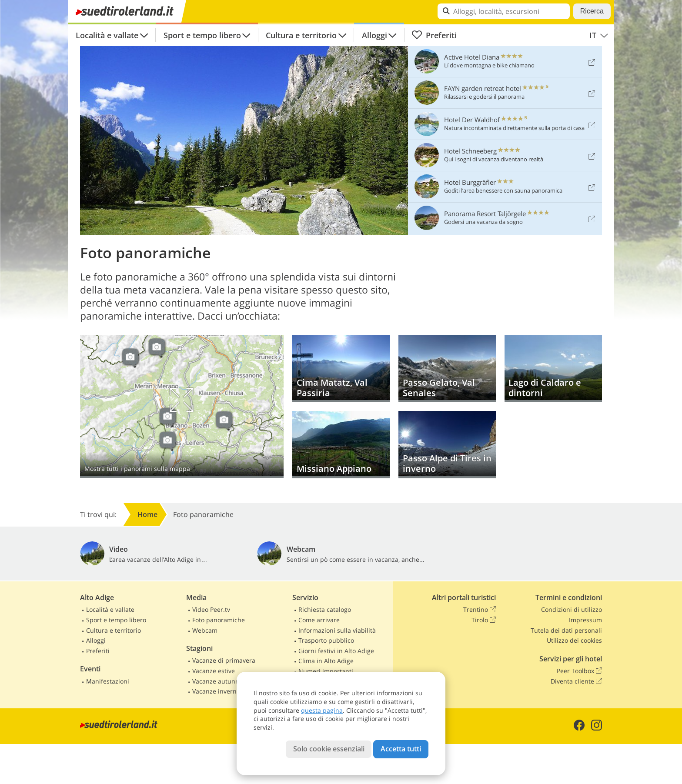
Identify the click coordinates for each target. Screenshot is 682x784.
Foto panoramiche (219, 620)
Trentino (480, 610)
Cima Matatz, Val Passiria (341, 369)
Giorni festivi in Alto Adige (336, 651)
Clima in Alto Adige (326, 661)
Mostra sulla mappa (182, 407)
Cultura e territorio (301, 35)
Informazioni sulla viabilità (337, 630)
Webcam (205, 630)
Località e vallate (107, 35)
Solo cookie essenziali (329, 749)
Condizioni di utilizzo (572, 609)
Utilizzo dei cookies (574, 640)
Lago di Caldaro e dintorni (553, 369)
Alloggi (374, 35)
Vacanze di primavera (224, 660)
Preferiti (434, 35)
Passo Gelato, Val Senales (447, 369)
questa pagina (322, 710)
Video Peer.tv (211, 609)
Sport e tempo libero (202, 35)
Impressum (585, 620)
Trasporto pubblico (326, 640)
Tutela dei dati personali (566, 630)
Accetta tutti (401, 749)
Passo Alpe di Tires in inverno (447, 445)
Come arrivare (319, 620)
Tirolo (484, 620)
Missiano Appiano (341, 445)
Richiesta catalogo (325, 609)
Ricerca (592, 11)
